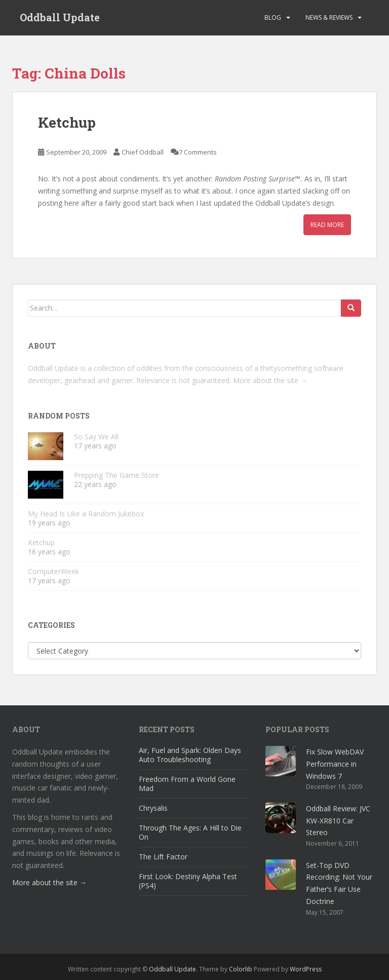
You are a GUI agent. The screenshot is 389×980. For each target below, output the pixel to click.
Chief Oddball (143, 152)
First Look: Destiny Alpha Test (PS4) (188, 881)
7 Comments (198, 152)
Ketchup (67, 122)
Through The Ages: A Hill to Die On (190, 832)
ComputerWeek (53, 571)
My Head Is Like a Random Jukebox (86, 514)
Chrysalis (153, 808)
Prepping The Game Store (116, 475)
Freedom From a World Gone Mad (187, 784)
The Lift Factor (163, 857)
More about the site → (270, 380)
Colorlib (241, 969)
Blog (273, 17)
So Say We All (96, 437)
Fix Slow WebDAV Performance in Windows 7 (335, 764)
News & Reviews (329, 17)
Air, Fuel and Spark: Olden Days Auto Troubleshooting (190, 755)
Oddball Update (60, 18)
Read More (327, 225)
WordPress (306, 969)
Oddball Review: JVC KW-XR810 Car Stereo (338, 821)
